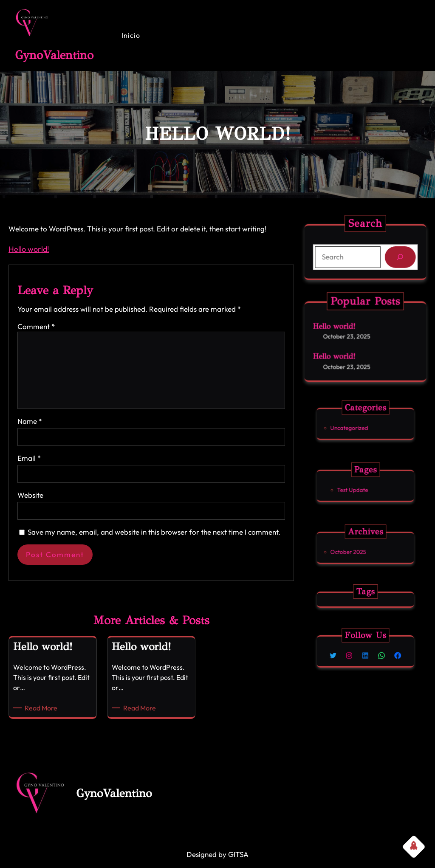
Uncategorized (359, 425)
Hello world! (29, 249)
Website (30, 495)
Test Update (360, 487)
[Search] (395, 256)
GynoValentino (54, 55)
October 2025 (359, 549)
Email (29, 458)
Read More (42, 708)
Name (30, 421)
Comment (36, 326)
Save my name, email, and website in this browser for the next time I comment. (154, 532)
